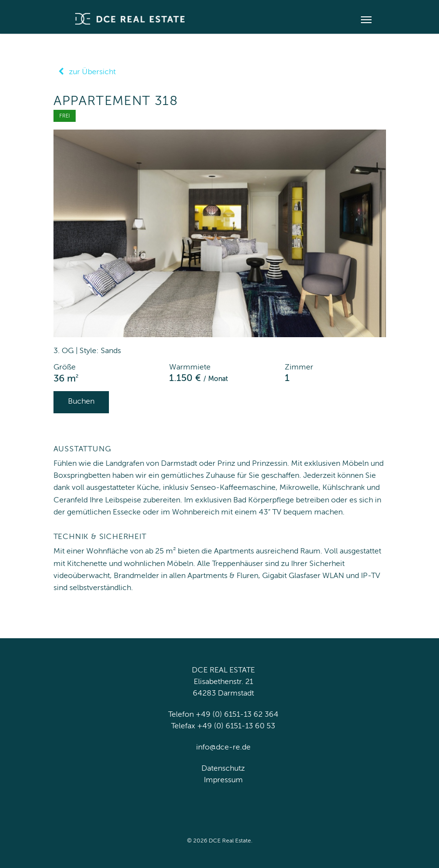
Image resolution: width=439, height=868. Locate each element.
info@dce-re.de (223, 748)
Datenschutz (223, 769)
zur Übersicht (85, 72)
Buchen (81, 402)
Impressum (223, 780)
